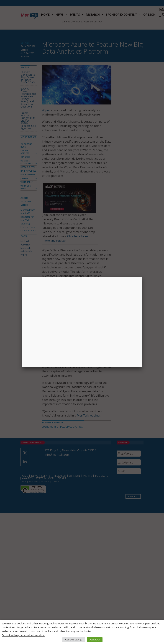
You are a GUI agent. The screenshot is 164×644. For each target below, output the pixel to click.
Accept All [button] (95, 640)
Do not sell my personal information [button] (23, 635)
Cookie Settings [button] (74, 640)
